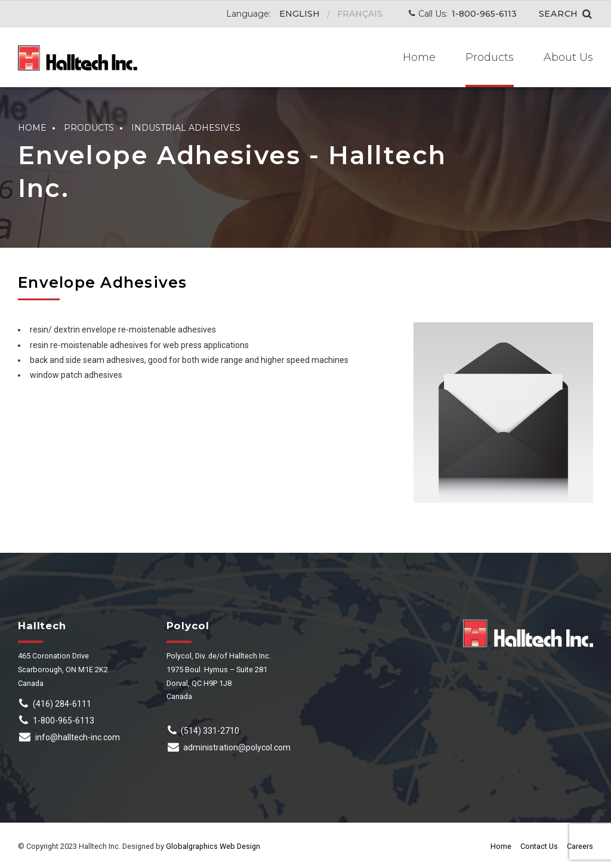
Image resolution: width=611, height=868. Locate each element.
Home (419, 57)
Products (490, 57)
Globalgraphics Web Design (213, 846)
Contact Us (539, 846)
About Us (568, 57)
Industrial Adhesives (186, 128)
